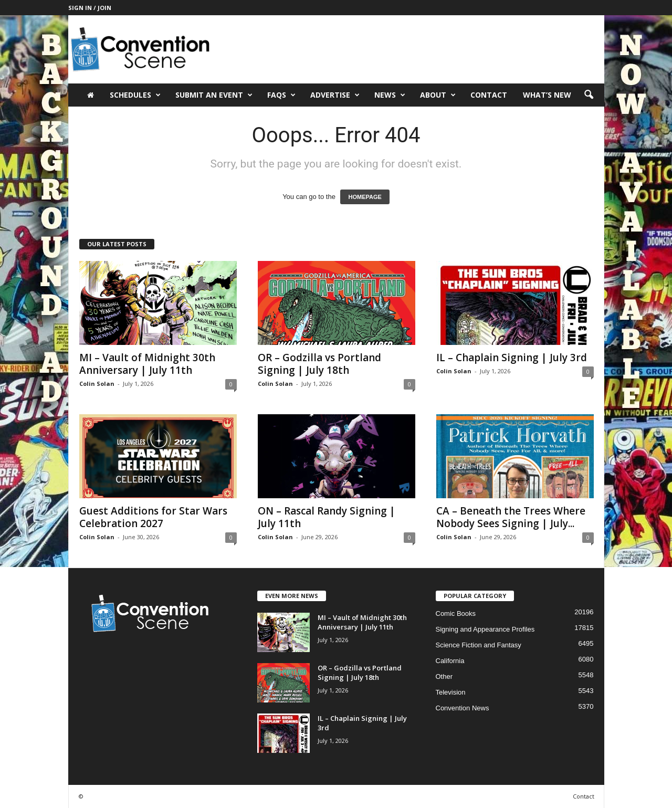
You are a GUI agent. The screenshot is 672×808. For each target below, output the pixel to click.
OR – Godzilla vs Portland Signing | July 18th (319, 364)
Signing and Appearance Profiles (485, 629)
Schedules (135, 95)
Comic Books (456, 613)
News (390, 95)
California (450, 661)
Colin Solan (97, 384)
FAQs (281, 95)
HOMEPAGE (365, 197)
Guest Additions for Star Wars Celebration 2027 (153, 517)
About (438, 95)
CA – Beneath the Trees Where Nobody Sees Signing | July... (511, 517)
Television (451, 692)
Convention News (463, 708)
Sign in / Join (90, 8)
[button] (589, 95)
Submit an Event (214, 95)
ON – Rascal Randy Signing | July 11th (327, 517)
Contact (489, 95)
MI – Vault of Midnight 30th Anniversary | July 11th (147, 364)
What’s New (547, 95)
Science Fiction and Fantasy (479, 645)
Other (444, 676)
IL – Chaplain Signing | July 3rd (512, 358)
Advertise (335, 95)
